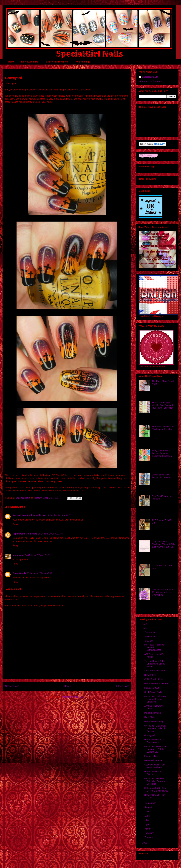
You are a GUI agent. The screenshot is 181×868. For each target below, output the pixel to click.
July (147, 812)
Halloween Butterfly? (154, 722)
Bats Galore (150, 675)
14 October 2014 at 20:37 (59, 515)
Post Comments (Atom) (74, 697)
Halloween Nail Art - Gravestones (154, 741)
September (150, 803)
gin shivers (18, 555)
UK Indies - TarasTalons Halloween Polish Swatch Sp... (156, 749)
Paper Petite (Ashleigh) (25, 534)
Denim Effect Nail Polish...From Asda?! (162, 476)
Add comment (13, 589)
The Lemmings (82, 62)
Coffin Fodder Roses (154, 679)
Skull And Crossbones (155, 671)
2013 (145, 843)
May (147, 820)
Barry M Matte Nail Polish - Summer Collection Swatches (162, 453)
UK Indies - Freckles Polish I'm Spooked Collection (155, 781)
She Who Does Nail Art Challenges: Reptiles (163, 428)
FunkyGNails (19, 573)
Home (11, 62)
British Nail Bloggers (57, 62)
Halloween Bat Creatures (157, 684)
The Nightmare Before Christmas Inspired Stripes (155, 664)
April (147, 825)
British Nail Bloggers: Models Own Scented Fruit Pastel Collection (163, 405)
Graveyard (149, 735)
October (149, 641)
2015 (145, 624)
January (149, 837)
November (150, 637)
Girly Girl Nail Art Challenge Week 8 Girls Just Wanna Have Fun (163, 544)
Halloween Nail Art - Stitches (154, 773)
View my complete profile (151, 81)
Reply (15, 524)
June (147, 816)
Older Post (123, 686)
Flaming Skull (151, 756)
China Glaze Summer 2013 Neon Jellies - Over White (162, 592)
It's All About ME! (30, 62)
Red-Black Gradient (154, 760)
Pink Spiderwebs (153, 713)
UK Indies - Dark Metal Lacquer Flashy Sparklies (155, 699)
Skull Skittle (150, 717)
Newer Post (12, 686)
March (148, 829)
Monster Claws (152, 688)
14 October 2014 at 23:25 (38, 555)
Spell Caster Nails (153, 692)
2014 (145, 629)
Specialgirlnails (150, 77)
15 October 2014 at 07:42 (40, 573)
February (150, 833)
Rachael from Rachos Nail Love (29, 515)
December (150, 632)
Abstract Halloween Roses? (154, 707)
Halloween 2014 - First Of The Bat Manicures (156, 789)
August (148, 807)
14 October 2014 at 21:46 (50, 534)
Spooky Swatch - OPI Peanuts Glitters (155, 766)
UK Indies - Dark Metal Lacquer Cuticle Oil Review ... (155, 728)
